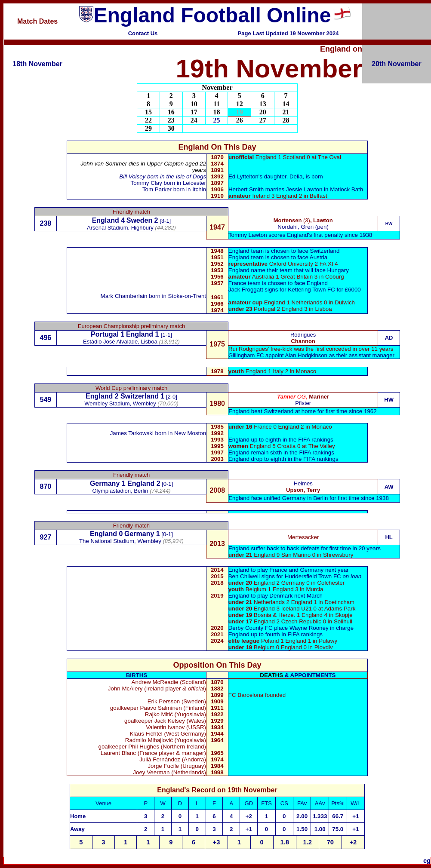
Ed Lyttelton (243, 176)
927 (46, 537)
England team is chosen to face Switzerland (284, 251)
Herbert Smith (246, 189)
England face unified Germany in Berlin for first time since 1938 (309, 498)
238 (46, 223)
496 (46, 338)
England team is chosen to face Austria (278, 257)
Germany (105, 483)
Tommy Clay (146, 183)
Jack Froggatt (246, 290)
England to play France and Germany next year (289, 570)
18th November (37, 64)
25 (217, 120)
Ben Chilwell (244, 576)
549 (46, 400)
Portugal (105, 334)
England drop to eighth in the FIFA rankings (283, 459)
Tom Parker (158, 189)
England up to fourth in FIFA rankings (276, 634)
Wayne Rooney (309, 628)
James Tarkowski (133, 433)
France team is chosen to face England (278, 283)
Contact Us (143, 33)
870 (46, 486)
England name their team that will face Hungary (289, 270)
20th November (397, 64)
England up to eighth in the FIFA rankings (281, 440)
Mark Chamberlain (125, 296)
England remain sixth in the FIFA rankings (281, 452)
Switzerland (140, 396)
